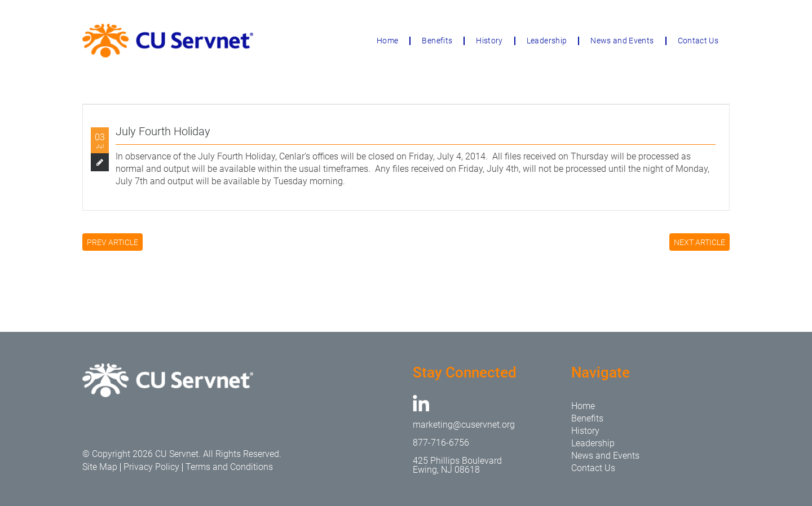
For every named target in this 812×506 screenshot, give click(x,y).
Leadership (547, 41)
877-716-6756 (441, 443)
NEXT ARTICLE (700, 242)
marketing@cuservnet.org (464, 425)
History (489, 41)
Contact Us (698, 41)
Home (387, 41)
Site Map (100, 467)
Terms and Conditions (229, 467)
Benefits (437, 41)
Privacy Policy (151, 467)
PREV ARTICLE (112, 242)
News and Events (622, 41)
